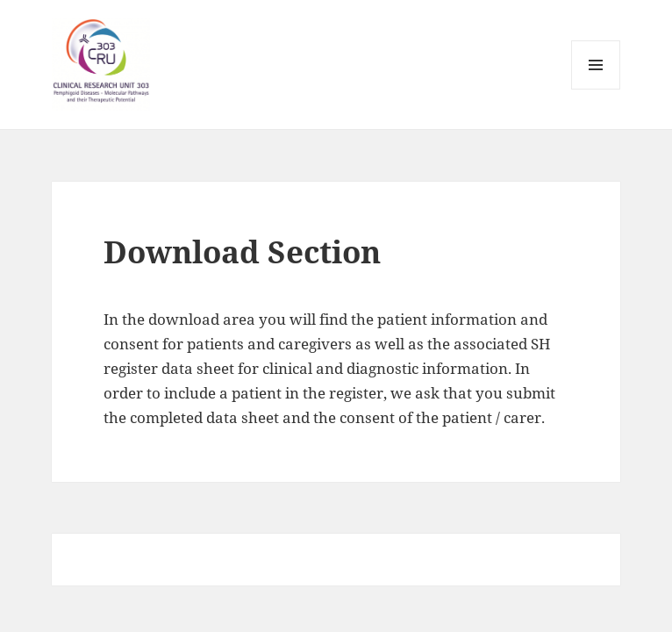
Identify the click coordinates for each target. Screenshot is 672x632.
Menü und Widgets (596, 89)
